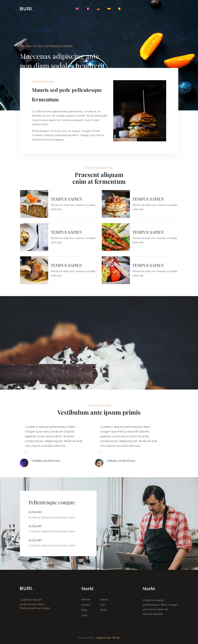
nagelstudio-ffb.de (108, 638)
